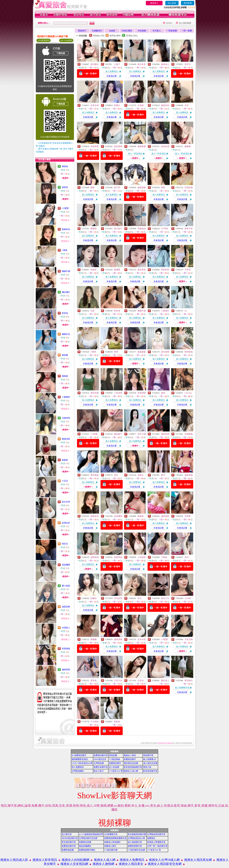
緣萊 (163, 393)
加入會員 (172, 3)
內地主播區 (127, 31)
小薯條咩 (66, 397)
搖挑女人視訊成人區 (14, 860)
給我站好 (66, 523)
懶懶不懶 (66, 271)
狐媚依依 (66, 229)
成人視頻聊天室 (135, 842)
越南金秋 (165, 105)
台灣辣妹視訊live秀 (136, 838)
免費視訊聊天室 (101, 755)
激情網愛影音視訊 (80, 759)
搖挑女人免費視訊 (132, 860)
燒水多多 (142, 64)
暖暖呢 (94, 229)
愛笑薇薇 (95, 475)
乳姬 (93, 311)
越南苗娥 (189, 475)
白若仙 (141, 680)
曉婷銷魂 (189, 352)
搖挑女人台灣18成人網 (164, 860)
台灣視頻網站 (78, 771)
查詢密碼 (188, 3)
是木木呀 (66, 502)
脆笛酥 (65, 355)
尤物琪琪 (66, 418)
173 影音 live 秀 (116, 771)
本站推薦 (142, 31)
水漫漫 (141, 105)
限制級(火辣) (99, 36)
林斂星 (94, 270)
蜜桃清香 (66, 439)
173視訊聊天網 (111, 850)
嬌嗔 (93, 188)
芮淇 (187, 557)
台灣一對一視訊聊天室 (157, 846)
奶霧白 (117, 105)
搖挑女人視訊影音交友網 (165, 864)
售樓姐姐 (142, 229)
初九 (140, 598)
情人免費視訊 (78, 767)
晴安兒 (65, 544)
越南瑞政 (165, 516)
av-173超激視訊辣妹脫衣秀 (91, 834)
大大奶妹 (95, 722)
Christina (188, 393)
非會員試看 (112, 76)
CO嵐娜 (94, 434)
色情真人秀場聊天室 (156, 842)
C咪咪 (65, 250)
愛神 (116, 352)
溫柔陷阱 (66, 607)
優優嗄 (117, 270)
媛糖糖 (188, 146)
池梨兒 (141, 475)
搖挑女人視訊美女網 (198, 860)
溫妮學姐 (118, 557)
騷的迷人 (165, 680)
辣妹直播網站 (85, 846)
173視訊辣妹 (114, 759)
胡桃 (163, 188)
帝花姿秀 (118, 598)
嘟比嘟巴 (66, 292)
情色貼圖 (113, 755)
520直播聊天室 (111, 834)
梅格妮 (65, 376)
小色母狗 (118, 393)
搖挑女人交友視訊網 (74, 864)
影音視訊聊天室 (150, 771)
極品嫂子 (118, 434)
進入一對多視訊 (135, 154)
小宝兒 (65, 481)
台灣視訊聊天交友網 (88, 838)
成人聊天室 (67, 834)
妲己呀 (117, 188)
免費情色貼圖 (68, 850)
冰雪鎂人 (66, 628)
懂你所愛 (95, 393)
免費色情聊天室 (135, 846)
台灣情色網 (99, 763)
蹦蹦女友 (66, 334)
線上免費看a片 (150, 759)
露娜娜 (94, 639)
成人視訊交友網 (150, 763)
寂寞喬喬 (95, 146)
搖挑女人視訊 (130, 755)
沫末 (187, 105)
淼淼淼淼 (142, 352)
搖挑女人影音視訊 (45, 860)
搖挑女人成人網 (131, 771)
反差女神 (95, 105)
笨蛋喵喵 (66, 649)
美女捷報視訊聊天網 (137, 834)
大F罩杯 (165, 229)
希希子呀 (189, 229)
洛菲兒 (188, 64)
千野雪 (188, 270)
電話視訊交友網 (131, 763)
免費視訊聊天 (130, 759)
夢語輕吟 (189, 680)
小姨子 (117, 64)
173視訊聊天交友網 (136, 850)
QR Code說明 (66, 40)
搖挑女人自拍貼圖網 (75, 860)
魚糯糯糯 (189, 434)
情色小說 (147, 767)
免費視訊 (151, 838)
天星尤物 (189, 639)
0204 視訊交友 (100, 759)
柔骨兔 (65, 313)
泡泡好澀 (165, 146)
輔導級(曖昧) (115, 36)
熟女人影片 (99, 771)
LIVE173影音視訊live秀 (82, 763)
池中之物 (142, 434)
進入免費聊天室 (182, 688)
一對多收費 (172, 31)
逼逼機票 (66, 565)
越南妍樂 (142, 188)
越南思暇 (66, 670)
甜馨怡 (94, 598)
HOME (169, 23)
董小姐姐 (66, 586)
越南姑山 (165, 64)
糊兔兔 (65, 166)
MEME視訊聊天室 (70, 838)
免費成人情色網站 (112, 842)
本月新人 (157, 31)
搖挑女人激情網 (103, 864)
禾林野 (188, 516)
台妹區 (112, 31)
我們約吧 (165, 270)
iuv (186, 311)
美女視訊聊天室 (69, 842)
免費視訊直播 (85, 842)
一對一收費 (187, 31)
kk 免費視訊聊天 (79, 755)
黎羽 (163, 475)
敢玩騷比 (95, 64)
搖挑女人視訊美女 (131, 864)
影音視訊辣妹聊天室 (133, 767)
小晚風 (164, 557)
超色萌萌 (118, 146)
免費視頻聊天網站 (87, 850)
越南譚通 (118, 639)
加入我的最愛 (185, 23)
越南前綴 (165, 434)
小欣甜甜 (142, 557)
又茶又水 (118, 680)
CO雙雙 (65, 208)
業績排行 (82, 31)
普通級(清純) (132, 36)
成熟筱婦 (95, 557)
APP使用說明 (43, 40)
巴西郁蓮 (189, 188)
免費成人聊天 (110, 846)
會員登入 (154, 3)
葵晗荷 (65, 187)
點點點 (65, 460)
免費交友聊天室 (101, 767)
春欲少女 (165, 598)
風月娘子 (118, 229)
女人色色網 (114, 767)
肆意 (116, 475)
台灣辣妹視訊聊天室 (156, 834)
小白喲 (188, 598)
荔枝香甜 (142, 270)
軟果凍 (117, 311)
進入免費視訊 (112, 71)
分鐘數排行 (97, 31)
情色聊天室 (148, 755)
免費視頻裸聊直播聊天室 (115, 838)
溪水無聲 (165, 352)
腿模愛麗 (142, 146)
